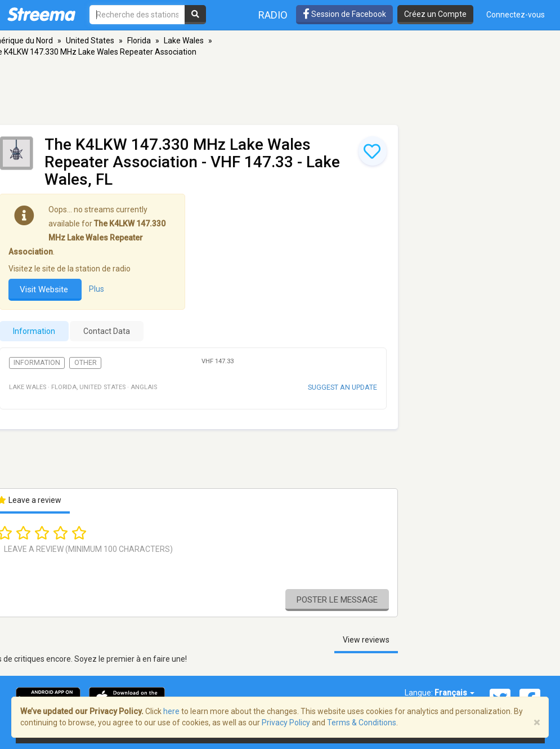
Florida (139, 41)
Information (37, 363)
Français (454, 693)
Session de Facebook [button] (344, 14)
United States (90, 41)
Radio (273, 15)
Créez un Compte (435, 14)
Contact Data (107, 331)
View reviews (366, 640)
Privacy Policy (286, 723)
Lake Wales (184, 41)
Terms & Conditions (362, 723)
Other (86, 363)
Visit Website (45, 289)
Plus (97, 289)
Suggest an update (342, 387)
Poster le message (337, 600)
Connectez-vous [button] (516, 15)
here (171, 711)
